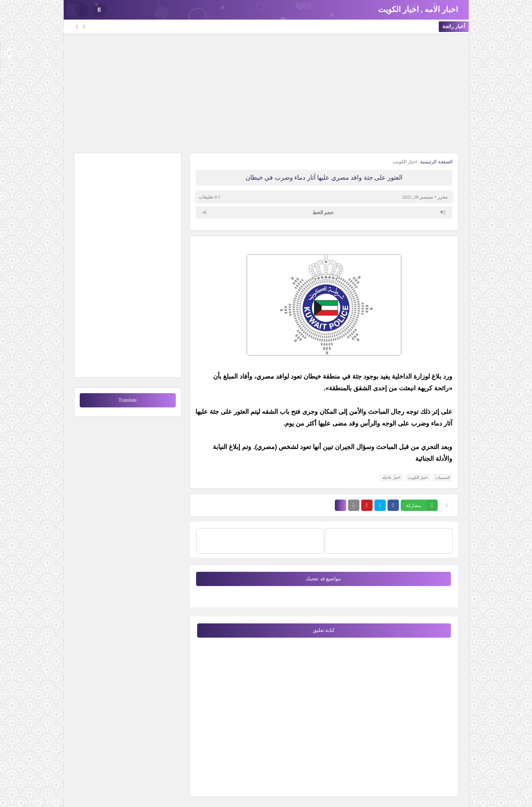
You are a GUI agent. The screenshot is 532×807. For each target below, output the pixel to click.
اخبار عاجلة (391, 478)
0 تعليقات (208, 197)
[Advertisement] (266, 93)
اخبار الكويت (405, 162)
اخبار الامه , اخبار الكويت (418, 9)
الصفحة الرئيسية (436, 162)
